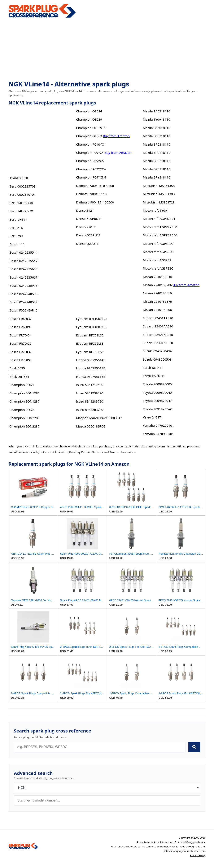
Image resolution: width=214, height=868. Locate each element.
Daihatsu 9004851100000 (95, 202)
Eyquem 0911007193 (92, 319)
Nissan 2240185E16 (158, 293)
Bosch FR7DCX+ (21, 352)
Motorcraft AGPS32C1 (159, 252)
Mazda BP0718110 (157, 161)
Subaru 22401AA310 (158, 318)
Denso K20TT (86, 227)
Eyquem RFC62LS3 (90, 343)
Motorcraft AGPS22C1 (159, 244)
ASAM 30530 (19, 178)
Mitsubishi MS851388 (159, 194)
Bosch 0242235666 (23, 269)
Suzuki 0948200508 (157, 359)
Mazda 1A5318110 (157, 111)
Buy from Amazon (116, 136)
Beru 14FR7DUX (21, 211)
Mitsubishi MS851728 (159, 202)
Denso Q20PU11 (88, 235)
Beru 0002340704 (23, 194)
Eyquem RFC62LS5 (90, 352)
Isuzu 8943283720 (90, 401)
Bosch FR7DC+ (20, 335)
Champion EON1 (22, 385)
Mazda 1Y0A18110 (157, 119)
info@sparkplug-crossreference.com (185, 851)
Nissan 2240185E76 (158, 301)
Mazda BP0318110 (157, 144)
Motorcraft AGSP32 (157, 260)
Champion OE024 (89, 111)
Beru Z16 (16, 228)
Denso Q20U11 (87, 244)
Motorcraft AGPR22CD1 (160, 227)
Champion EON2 (22, 410)
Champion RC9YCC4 (91, 169)
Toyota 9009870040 (157, 392)
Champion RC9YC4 (90, 152)
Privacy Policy (198, 855)
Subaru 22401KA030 (158, 343)
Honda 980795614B (91, 360)
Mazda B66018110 (157, 128)
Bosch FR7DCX (20, 343)
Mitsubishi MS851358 (159, 186)
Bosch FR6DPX (20, 327)
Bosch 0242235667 (23, 277)
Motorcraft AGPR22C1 (159, 219)
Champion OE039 (89, 119)
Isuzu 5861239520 (90, 393)
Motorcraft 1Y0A (155, 210)
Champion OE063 (89, 136)
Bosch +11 (17, 244)
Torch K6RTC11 (154, 376)
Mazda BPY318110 (157, 177)
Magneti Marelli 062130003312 (99, 418)
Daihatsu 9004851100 (92, 194)
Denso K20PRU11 (89, 219)
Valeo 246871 (153, 417)
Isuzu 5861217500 (90, 385)
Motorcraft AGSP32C (158, 268)
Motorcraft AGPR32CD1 (160, 235)
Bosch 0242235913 (23, 285)
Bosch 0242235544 (23, 252)
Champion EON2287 (25, 426)
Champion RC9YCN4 (91, 177)
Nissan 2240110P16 (158, 277)
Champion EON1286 (25, 393)
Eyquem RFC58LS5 (90, 335)
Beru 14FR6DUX (21, 203)
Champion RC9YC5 (90, 161)
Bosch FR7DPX (20, 360)
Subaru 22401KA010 (158, 335)
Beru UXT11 (18, 219)
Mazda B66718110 (157, 136)
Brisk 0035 (17, 368)
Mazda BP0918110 (157, 169)
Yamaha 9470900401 (158, 434)
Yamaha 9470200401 (158, 425)
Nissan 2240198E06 (158, 310)
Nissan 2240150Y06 (158, 285)
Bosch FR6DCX (20, 319)
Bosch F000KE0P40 (23, 310)
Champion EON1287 (25, 401)
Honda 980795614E (91, 368)
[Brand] (107, 788)
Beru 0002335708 (23, 186)
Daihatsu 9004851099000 (95, 186)
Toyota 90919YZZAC (158, 409)
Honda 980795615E (91, 377)
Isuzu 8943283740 (90, 410)
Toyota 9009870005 (157, 384)
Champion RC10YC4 (91, 144)
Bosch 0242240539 (23, 302)
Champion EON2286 (25, 418)
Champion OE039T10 (92, 128)
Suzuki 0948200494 (157, 351)
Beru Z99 (16, 236)
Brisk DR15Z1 (19, 377)
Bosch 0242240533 (23, 294)
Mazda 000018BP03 (91, 426)
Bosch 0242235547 (23, 261)
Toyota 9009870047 (157, 401)
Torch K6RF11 (153, 368)
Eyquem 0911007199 (92, 327)
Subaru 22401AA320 (158, 326)
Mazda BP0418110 (157, 152)
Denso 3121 (85, 210)
